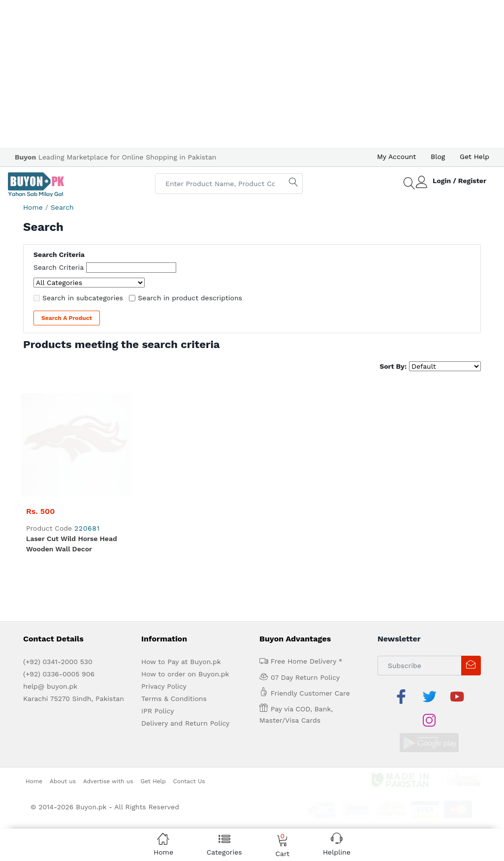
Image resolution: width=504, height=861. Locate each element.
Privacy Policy (164, 575)
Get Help (474, 157)
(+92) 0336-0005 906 (59, 563)
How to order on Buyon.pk (185, 563)
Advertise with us (108, 646)
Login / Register (459, 181)
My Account (396, 157)
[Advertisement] (252, 74)
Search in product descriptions (190, 298)
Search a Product (67, 318)
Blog (438, 157)
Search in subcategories (83, 298)
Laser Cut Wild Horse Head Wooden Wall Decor (72, 433)
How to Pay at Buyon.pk (181, 551)
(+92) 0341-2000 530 (58, 551)
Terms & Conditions (174, 588)
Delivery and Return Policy (185, 612)
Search (62, 207)
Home (33, 207)
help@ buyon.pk (50, 575)
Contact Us (189, 646)
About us (63, 646)
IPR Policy (157, 600)
